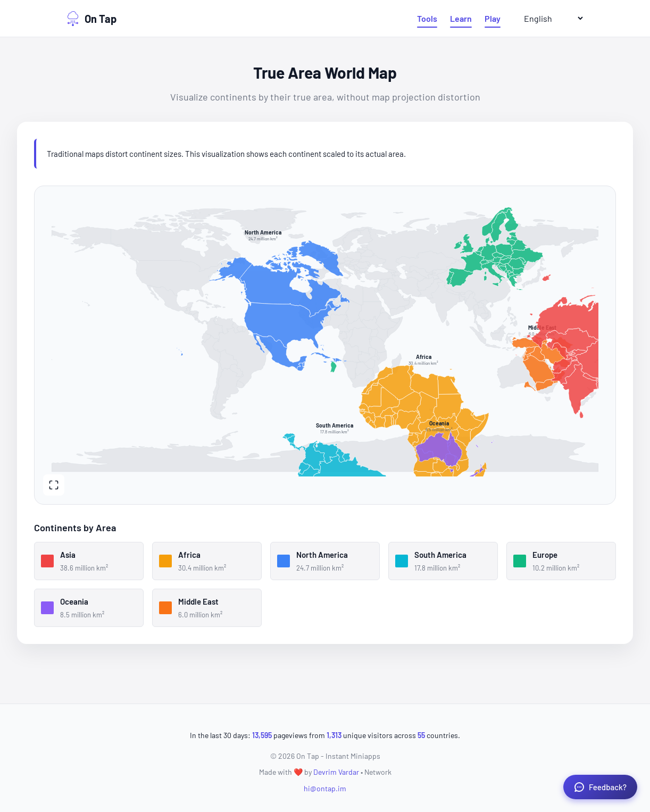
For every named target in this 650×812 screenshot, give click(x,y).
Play (493, 18)
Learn (461, 18)
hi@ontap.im (325, 788)
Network (378, 772)
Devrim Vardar (336, 772)
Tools (427, 18)
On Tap (91, 19)
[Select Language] (549, 18)
